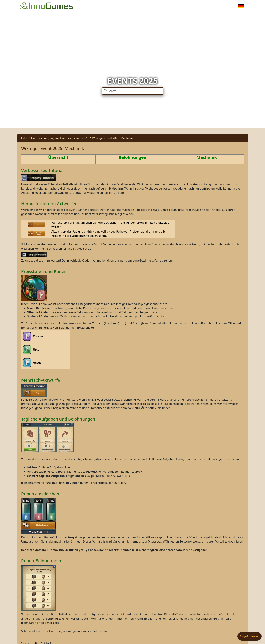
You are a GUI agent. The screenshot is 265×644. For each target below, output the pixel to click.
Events (35, 138)
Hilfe (24, 138)
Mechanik (207, 157)
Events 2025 (80, 138)
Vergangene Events (56, 138)
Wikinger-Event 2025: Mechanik (113, 138)
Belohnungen (133, 157)
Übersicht (58, 157)
